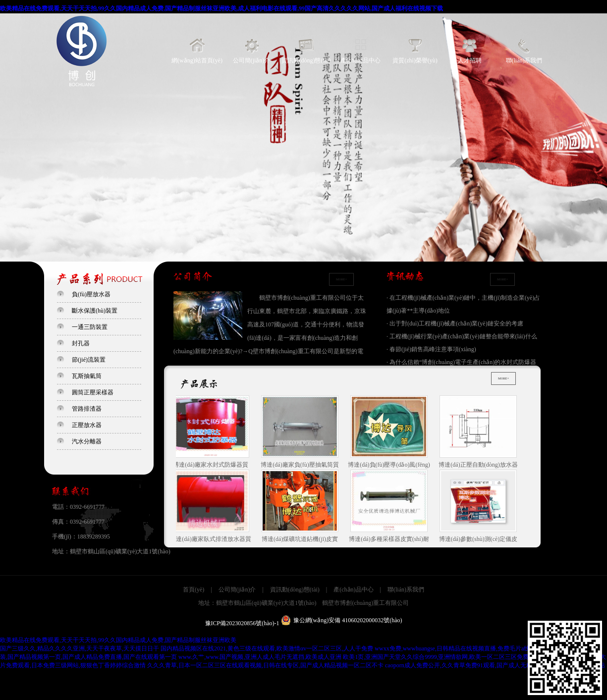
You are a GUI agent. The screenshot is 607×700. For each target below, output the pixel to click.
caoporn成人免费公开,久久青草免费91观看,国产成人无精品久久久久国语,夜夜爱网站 (495, 665)
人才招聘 (470, 60)
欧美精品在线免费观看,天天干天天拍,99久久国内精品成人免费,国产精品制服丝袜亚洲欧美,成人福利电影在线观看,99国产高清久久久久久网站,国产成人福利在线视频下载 (221, 8)
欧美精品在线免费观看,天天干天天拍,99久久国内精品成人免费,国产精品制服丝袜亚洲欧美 (118, 640)
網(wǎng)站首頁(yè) (197, 60)
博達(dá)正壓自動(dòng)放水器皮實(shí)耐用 (479, 432)
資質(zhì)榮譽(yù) (415, 60)
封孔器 (81, 343)
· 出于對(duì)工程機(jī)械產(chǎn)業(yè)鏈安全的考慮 (455, 323)
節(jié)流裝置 (89, 360)
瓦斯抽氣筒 (87, 376)
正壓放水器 (87, 425)
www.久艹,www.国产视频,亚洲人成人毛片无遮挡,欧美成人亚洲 (260, 657)
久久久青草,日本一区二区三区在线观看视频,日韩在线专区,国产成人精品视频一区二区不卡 (265, 665)
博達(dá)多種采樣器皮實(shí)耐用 (390, 507)
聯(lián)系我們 (524, 60)
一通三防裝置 (90, 327)
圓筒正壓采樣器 (93, 392)
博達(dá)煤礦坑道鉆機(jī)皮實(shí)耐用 (301, 507)
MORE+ (341, 279)
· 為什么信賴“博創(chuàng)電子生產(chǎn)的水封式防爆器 (461, 362)
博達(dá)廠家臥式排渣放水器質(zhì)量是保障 (212, 507)
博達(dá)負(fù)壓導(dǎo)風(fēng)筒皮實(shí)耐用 (390, 432)
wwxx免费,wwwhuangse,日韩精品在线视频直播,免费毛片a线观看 (458, 648)
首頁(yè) (193, 590)
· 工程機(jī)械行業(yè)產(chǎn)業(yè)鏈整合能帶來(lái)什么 (462, 336)
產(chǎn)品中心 (360, 60)
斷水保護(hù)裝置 (95, 311)
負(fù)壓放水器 (91, 294)
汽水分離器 (87, 441)
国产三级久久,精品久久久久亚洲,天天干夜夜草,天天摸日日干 (80, 648)
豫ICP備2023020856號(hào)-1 (242, 623)
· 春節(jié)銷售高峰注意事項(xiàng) (431, 349)
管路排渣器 (87, 409)
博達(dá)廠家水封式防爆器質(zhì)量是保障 (212, 432)
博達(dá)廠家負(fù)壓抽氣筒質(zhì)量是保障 (301, 432)
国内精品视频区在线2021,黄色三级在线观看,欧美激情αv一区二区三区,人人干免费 (267, 648)
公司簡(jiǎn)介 (252, 60)
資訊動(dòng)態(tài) (306, 60)
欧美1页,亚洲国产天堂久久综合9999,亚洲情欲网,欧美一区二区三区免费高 (439, 657)
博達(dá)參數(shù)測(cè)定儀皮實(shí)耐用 (480, 507)
